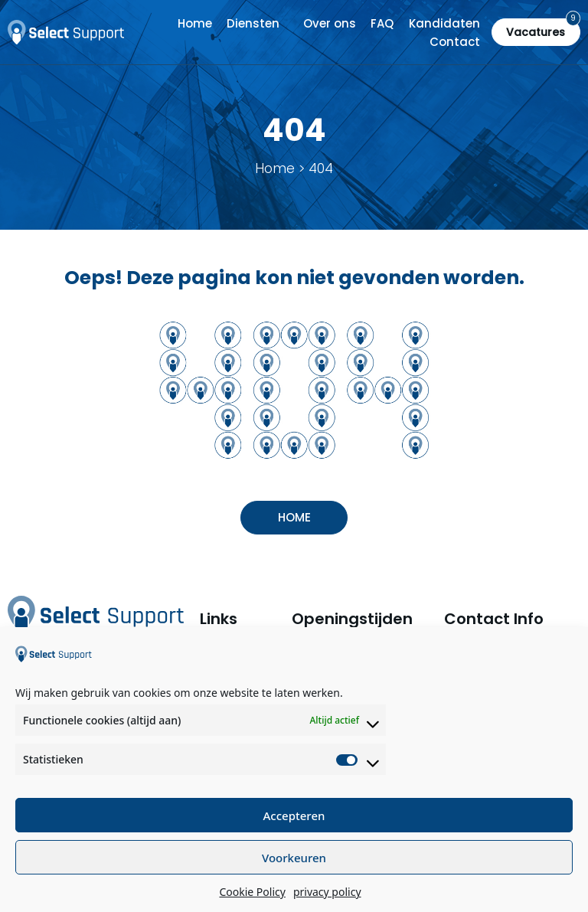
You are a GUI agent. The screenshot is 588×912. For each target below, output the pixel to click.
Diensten (253, 24)
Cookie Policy (252, 892)
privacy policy (327, 892)
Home (195, 23)
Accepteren (294, 816)
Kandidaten (444, 23)
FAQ (382, 23)
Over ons (330, 23)
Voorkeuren (294, 858)
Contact (455, 42)
